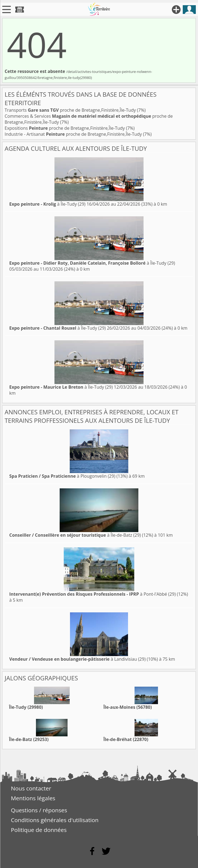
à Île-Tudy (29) (47, 204)
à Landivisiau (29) (77, 659)
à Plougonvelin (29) (62, 476)
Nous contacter (31, 788)
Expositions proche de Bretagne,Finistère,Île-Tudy (65, 128)
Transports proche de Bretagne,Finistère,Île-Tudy (71, 110)
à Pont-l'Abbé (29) (92, 594)
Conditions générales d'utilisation (55, 820)
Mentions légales (33, 798)
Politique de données (39, 830)
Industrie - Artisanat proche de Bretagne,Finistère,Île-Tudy (74, 134)
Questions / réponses (39, 810)
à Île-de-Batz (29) (75, 535)
